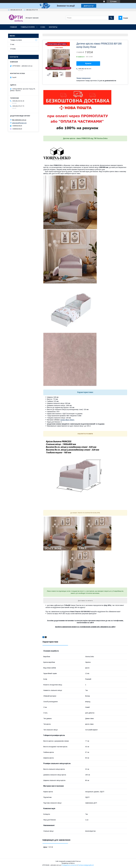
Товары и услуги (28, 27)
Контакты (53, 27)
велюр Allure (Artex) (68, 420)
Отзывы (13, 49)
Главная (13, 27)
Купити (88, 63)
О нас (43, 27)
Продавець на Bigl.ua (68, 863)
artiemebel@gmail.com (19, 123)
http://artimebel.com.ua (19, 120)
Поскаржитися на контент (69, 865)
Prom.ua (78, 861)
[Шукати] (111, 18)
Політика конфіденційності (86, 865)
